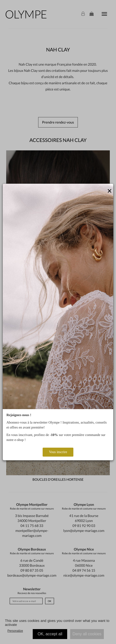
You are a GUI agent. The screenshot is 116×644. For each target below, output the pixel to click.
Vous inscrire (58, 452)
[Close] (110, 191)
